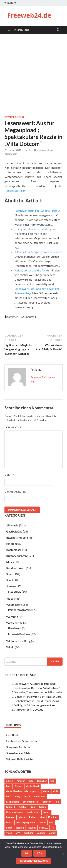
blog (8, 786)
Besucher (42, 781)
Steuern (11, 586)
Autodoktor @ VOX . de (29, 709)
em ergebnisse (30, 802)
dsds (56, 791)
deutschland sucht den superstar (23, 791)
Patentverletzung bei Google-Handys (37, 211)
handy (47, 812)
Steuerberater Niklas (19, 753)
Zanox (52, 833)
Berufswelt (15, 628)
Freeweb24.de (29, 15)
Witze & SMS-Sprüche (20, 759)
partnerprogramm (26, 822)
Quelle (42, 822)
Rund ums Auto (16, 568)
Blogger (18, 786)
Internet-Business (14, 117)
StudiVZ (44, 828)
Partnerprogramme (20, 610)
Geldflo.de (13, 735)
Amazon (21, 781)
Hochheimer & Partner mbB (23, 741)
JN (30, 150)
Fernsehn (46, 802)
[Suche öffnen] (58, 30)
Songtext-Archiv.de (18, 747)
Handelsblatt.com (15, 191)
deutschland (33, 786)
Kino (42, 817)
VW (18, 833)
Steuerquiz (15, 591)
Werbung (12, 617)
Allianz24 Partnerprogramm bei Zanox (38, 252)
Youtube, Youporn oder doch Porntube (38, 692)
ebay (18, 796)
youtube (41, 833)
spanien (20, 828)
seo (51, 822)
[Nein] (63, 853)
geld (33, 807)
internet (10, 817)
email (27, 796)
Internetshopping (17, 537)
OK (27, 853)
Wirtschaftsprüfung (18, 641)
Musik (10, 562)
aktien (10, 781)
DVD (9, 796)
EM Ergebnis (13, 802)
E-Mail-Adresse (16, 492)
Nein (40, 853)
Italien (33, 817)
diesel (46, 791)
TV (53, 828)
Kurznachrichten (17, 556)
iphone (22, 817)
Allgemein (12, 525)
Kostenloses (14, 550)
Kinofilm (12, 544)
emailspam (39, 796)
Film (57, 802)
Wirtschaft (13, 623)
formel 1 (11, 807)
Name (9, 475)
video (9, 833)
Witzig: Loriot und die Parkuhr (33, 270)
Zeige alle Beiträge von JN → (43, 379)
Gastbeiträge (14, 531)
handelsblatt (33, 812)
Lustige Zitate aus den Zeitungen (35, 229)
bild (52, 781)
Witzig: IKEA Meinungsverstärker (35, 705)
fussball (23, 807)
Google (43, 807)
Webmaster (13, 605)
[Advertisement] (33, 75)
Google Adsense (15, 812)
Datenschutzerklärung (34, 861)
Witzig (10, 647)
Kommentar (14, 427)
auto (31, 781)
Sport (10, 580)
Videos (11, 598)
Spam (10, 574)
